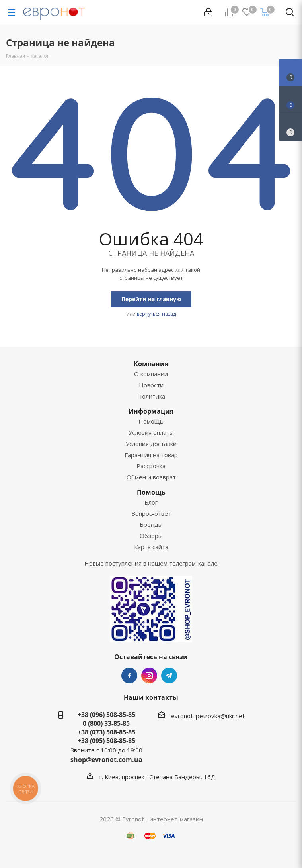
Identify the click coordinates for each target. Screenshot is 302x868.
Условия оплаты (151, 432)
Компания (151, 364)
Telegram (169, 676)
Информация (151, 411)
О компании (151, 374)
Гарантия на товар (151, 455)
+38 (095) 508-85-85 (106, 741)
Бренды (151, 524)
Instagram (149, 676)
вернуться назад (156, 314)
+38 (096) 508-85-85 (106, 715)
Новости (151, 385)
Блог (151, 502)
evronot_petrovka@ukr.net (208, 716)
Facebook (129, 676)
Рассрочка (151, 466)
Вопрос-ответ (151, 513)
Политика (151, 396)
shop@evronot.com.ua (106, 760)
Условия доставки (151, 444)
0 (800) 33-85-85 (106, 723)
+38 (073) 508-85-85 (106, 732)
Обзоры (151, 536)
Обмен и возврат (151, 477)
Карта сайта (151, 547)
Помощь (151, 421)
